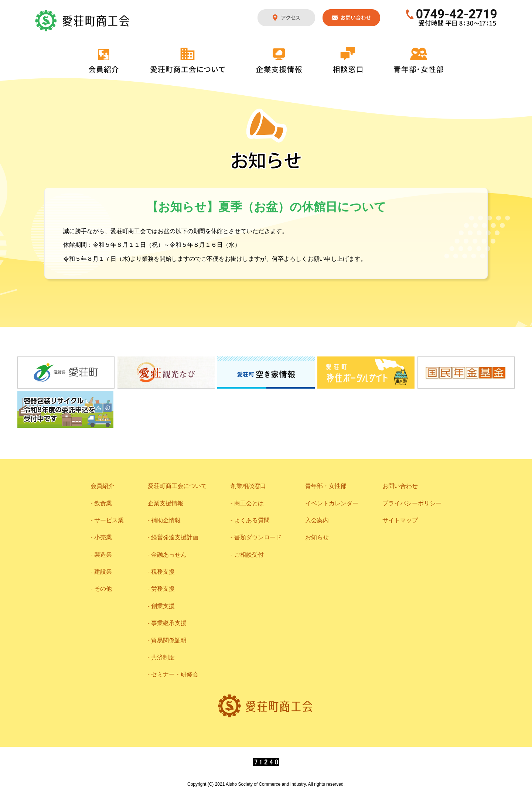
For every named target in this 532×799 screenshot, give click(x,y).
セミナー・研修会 (175, 674)
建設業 (103, 572)
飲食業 (103, 503)
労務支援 (163, 589)
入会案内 (317, 520)
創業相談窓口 (248, 486)
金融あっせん (169, 555)
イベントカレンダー (332, 503)
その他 (103, 589)
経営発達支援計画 (175, 537)
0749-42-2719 (452, 18)
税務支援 (163, 572)
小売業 (103, 537)
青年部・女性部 (419, 60)
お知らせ (317, 537)
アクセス (286, 18)
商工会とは (249, 503)
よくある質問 (252, 520)
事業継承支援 (169, 623)
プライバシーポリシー (412, 503)
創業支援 (163, 606)
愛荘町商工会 (83, 21)
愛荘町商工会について (188, 60)
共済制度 (163, 657)
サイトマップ (400, 520)
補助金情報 (166, 520)
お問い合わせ (351, 18)
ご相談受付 (249, 555)
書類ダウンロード (258, 537)
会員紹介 (104, 61)
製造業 (103, 555)
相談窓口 (348, 60)
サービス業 (109, 520)
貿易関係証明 (169, 640)
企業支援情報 (279, 61)
